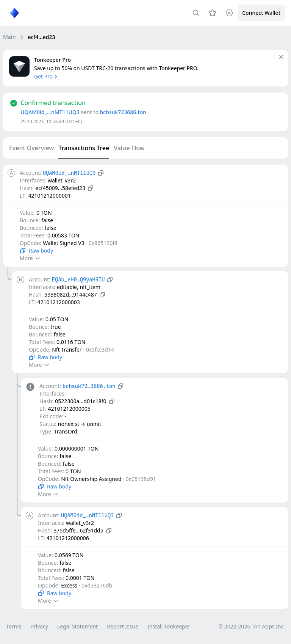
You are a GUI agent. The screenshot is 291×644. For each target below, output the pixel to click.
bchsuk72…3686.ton (89, 386)
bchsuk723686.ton (123, 112)
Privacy (39, 626)
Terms (14, 626)
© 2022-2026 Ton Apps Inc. (252, 626)
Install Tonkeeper (169, 626)
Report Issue (123, 626)
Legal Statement (77, 626)
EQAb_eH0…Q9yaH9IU (78, 280)
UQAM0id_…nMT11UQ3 (50, 112)
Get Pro (46, 76)
